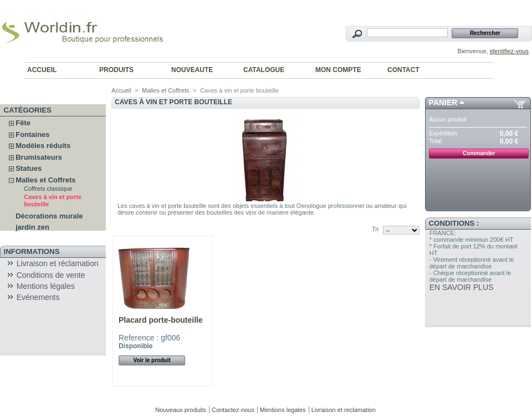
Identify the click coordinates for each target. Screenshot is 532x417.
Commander (479, 153)
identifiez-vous (509, 51)
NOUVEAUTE (192, 70)
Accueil (121, 90)
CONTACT (403, 70)
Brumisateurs (39, 157)
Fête (23, 123)
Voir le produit (152, 360)
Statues (29, 168)
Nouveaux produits (181, 410)
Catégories (28, 110)
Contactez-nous (233, 410)
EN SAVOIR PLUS (462, 287)
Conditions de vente (51, 275)
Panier (443, 103)
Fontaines (32, 134)
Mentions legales (283, 410)
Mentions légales (46, 286)
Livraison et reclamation (344, 410)
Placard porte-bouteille (161, 320)
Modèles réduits (43, 146)
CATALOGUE (264, 70)
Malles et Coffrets (45, 180)
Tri (375, 229)
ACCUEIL (42, 70)
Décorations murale (49, 216)
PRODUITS (116, 70)
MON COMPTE (338, 70)
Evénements (38, 297)
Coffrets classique (48, 189)
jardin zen (32, 227)
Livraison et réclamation (58, 263)
